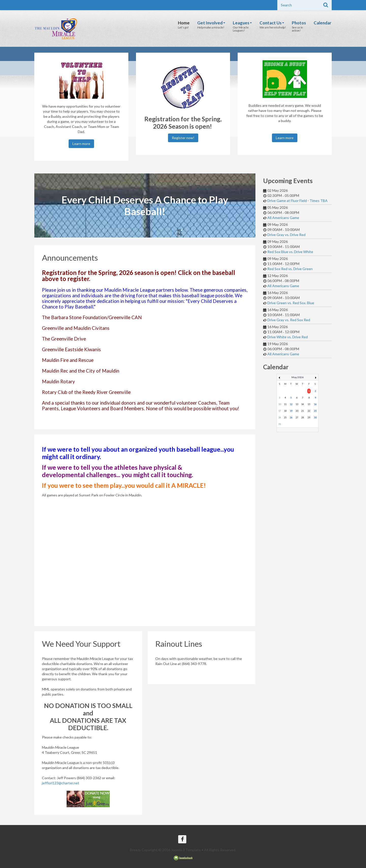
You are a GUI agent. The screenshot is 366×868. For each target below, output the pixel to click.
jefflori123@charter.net (61, 783)
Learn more (81, 144)
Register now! (183, 138)
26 (291, 417)
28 (302, 417)
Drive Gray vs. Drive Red (286, 235)
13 (297, 404)
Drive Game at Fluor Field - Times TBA (298, 201)
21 (302, 411)
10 (280, 404)
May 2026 (298, 377)
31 (280, 424)
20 (297, 411)
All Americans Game (283, 218)
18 (285, 411)
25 (285, 417)
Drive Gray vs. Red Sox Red (289, 320)
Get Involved (209, 23)
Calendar (323, 23)
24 (280, 417)
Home (181, 23)
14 (302, 404)
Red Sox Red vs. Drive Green (290, 269)
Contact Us (271, 23)
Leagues (241, 23)
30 (315, 417)
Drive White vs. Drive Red (288, 337)
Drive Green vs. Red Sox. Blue (291, 303)
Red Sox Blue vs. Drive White (290, 252)
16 (315, 404)
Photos (299, 23)
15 (309, 404)
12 (291, 404)
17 (280, 411)
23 (315, 411)
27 (297, 417)
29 (309, 417)
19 (291, 411)
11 (285, 404)
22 (309, 411)
